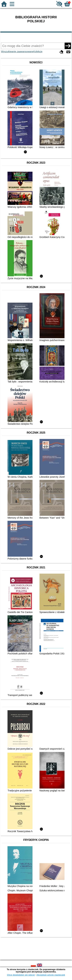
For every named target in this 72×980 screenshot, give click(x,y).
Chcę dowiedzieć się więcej (21, 975)
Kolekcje (38, 51)
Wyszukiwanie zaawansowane (17, 51)
